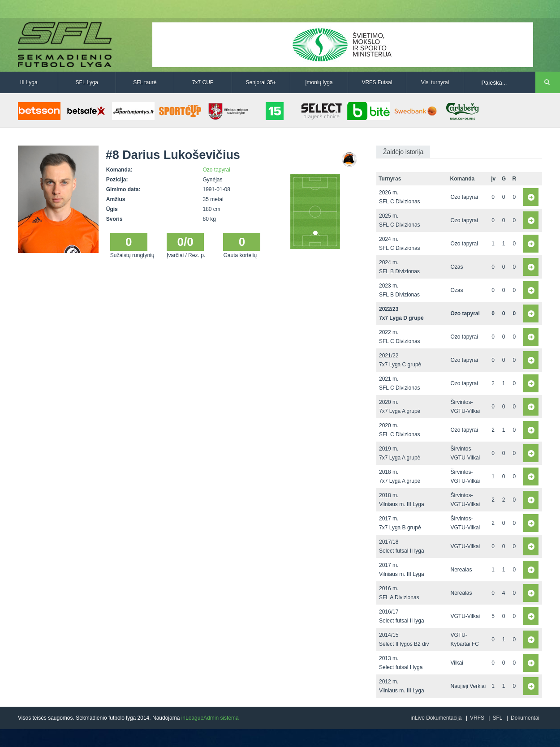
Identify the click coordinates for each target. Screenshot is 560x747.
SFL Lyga (87, 82)
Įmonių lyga (319, 82)
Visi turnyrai (435, 82)
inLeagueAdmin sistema (210, 718)
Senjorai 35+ (261, 82)
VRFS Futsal (377, 82)
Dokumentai (525, 718)
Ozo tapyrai (217, 170)
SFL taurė (145, 82)
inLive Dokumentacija (436, 718)
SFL (497, 718)
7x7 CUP (203, 82)
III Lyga (29, 82)
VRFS (477, 718)
